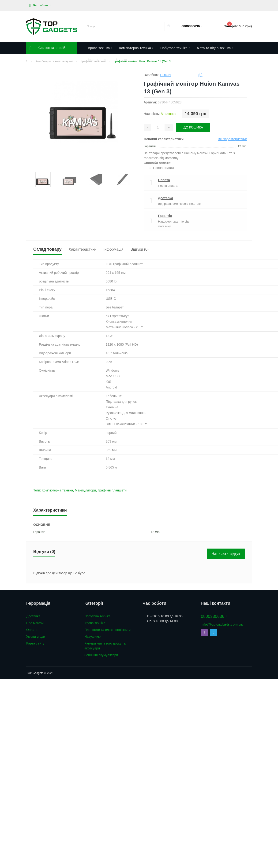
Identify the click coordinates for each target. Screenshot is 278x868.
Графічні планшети (112, 490)
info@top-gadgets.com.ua (222, 624)
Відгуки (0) (140, 249)
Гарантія (165, 216)
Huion (165, 75)
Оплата (164, 180)
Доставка (165, 198)
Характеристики (83, 249)
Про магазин (36, 623)
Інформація (113, 249)
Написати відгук (226, 554)
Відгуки (121, 60)
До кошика (193, 127)
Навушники (93, 637)
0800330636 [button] (214, 616)
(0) (200, 75)
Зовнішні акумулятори (101, 655)
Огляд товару (47, 249)
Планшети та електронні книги (107, 630)
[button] (40, 5)
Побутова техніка (97, 616)
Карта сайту (35, 643)
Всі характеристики (232, 139)
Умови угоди (36, 637)
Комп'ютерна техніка (57, 490)
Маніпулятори (85, 490)
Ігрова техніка (95, 623)
